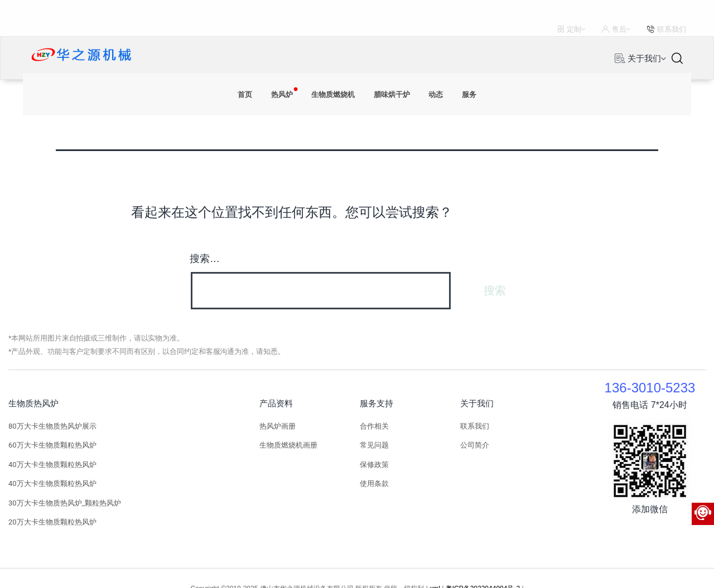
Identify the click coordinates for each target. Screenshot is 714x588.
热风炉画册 (278, 404)
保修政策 (374, 442)
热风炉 (271, 36)
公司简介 (475, 423)
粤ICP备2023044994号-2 (483, 566)
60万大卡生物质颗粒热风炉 (52, 423)
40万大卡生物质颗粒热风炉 (52, 442)
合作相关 (374, 404)
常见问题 (374, 423)
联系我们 (475, 404)
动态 (448, 36)
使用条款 (374, 461)
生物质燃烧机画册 (288, 423)
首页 (229, 36)
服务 (485, 36)
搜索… (205, 236)
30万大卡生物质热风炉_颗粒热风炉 (65, 481)
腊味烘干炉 (398, 36)
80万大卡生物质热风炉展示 (52, 404)
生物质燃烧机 (330, 36)
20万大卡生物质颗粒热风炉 (52, 500)
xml (435, 566)
